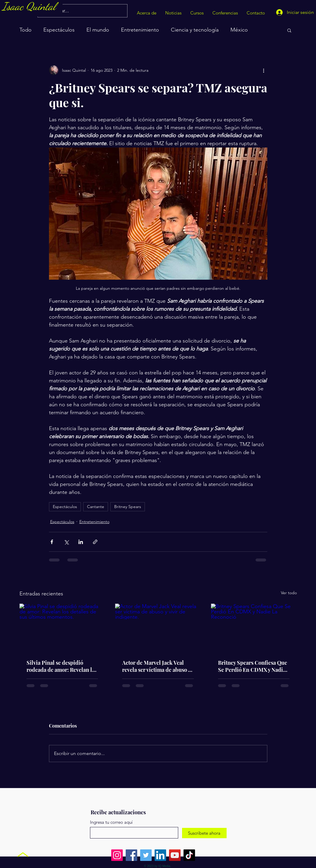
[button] (289, 30)
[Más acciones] (264, 70)
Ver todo (289, 593)
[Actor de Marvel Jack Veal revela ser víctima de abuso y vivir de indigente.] (158, 628)
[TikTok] (189, 855)
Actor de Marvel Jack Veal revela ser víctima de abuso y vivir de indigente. (156, 666)
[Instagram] (117, 855)
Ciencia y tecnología (195, 30)
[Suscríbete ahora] (204, 833)
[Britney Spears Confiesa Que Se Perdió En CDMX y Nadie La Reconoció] (254, 628)
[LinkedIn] (160, 855)
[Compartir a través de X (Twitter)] (66, 542)
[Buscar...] (82, 11)
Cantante (96, 507)
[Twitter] (146, 855)
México (239, 30)
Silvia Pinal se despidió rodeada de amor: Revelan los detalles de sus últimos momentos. (62, 666)
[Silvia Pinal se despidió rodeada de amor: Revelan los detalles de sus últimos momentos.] (62, 628)
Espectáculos (59, 30)
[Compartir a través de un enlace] (95, 542)
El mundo (98, 30)
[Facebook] (131, 855)
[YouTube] (175, 855)
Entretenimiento (140, 30)
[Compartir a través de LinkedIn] (81, 542)
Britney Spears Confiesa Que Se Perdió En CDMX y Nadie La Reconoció (253, 666)
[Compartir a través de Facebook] (52, 542)
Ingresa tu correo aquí (111, 822)
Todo (26, 30)
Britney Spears (128, 507)
